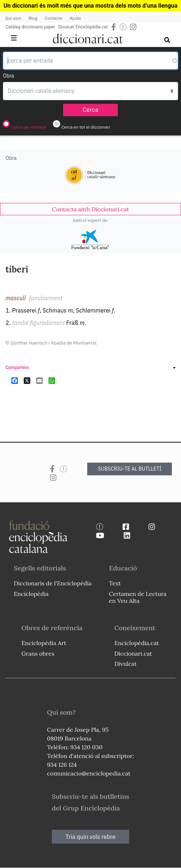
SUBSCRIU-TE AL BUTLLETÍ (130, 469)
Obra (9, 76)
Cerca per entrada (28, 127)
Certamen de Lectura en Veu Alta (138, 597)
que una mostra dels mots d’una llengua (124, 6)
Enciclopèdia (31, 594)
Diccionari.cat (133, 653)
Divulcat (66, 27)
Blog (33, 18)
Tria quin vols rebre (91, 837)
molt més (59, 6)
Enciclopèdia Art (44, 643)
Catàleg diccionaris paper (30, 27)
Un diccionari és (25, 6)
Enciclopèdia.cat (92, 27)
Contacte (53, 18)
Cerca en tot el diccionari (86, 127)
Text (115, 583)
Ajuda (75, 18)
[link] (90, 209)
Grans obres (38, 653)
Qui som (13, 18)
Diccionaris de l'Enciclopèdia (53, 583)
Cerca (90, 110)
